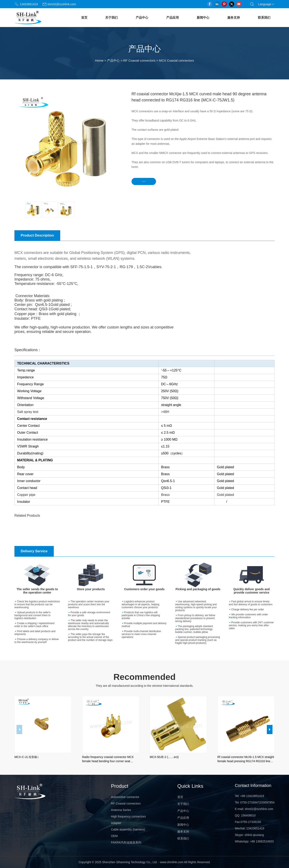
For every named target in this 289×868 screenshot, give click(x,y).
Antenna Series (121, 810)
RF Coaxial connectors (139, 60)
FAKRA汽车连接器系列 (126, 842)
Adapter (116, 823)
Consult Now (150, 183)
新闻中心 (203, 17)
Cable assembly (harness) (128, 829)
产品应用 (173, 17)
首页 (84, 17)
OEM (114, 836)
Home (99, 60)
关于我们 (111, 17)
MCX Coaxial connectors (176, 60)
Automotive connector (125, 797)
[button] (270, 730)
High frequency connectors (129, 816)
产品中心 (142, 17)
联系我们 (264, 17)
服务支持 (234, 17)
